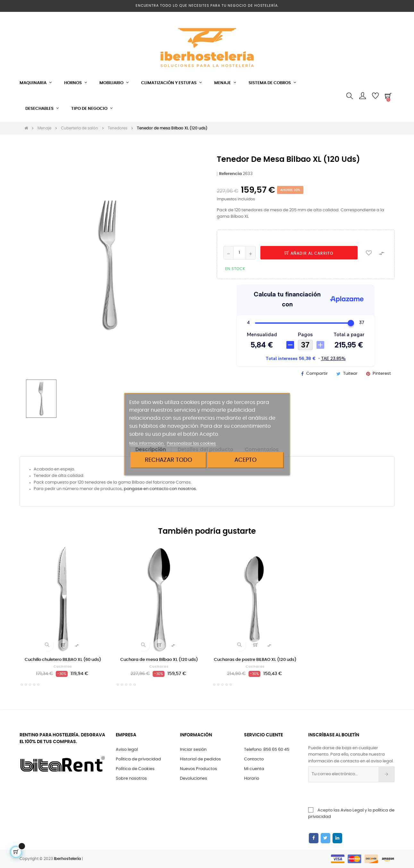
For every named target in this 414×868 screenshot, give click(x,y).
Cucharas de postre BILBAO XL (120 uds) (255, 660)
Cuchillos (63, 667)
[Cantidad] (240, 253)
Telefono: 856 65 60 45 (267, 750)
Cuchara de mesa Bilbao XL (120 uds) (159, 660)
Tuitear (350, 374)
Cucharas (159, 667)
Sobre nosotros (131, 779)
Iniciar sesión (193, 750)
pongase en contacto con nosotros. (160, 489)
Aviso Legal (352, 810)
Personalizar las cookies (191, 444)
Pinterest (382, 374)
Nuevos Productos (199, 769)
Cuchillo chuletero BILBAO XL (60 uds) (63, 660)
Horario (252, 779)
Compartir (317, 374)
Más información (147, 444)
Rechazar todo (169, 460)
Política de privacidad (138, 759)
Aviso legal (127, 750)
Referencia (230, 174)
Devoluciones (194, 779)
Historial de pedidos (200, 759)
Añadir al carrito (309, 253)
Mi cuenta (254, 769)
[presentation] (362, 795)
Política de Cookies (135, 769)
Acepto (245, 460)
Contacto (254, 759)
